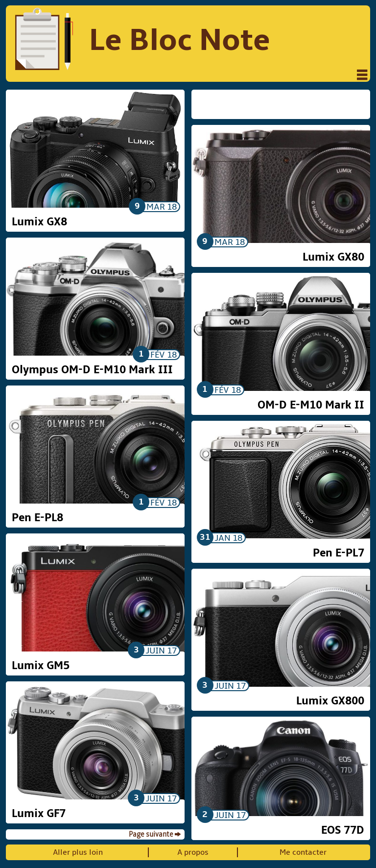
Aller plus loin (78, 852)
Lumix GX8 (39, 222)
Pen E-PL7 (339, 553)
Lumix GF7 (39, 814)
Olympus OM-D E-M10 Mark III (92, 370)
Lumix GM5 (41, 666)
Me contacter (303, 852)
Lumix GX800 (330, 701)
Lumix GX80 (333, 257)
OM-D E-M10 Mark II (311, 405)
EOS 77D (343, 830)
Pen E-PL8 (37, 518)
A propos (193, 852)
